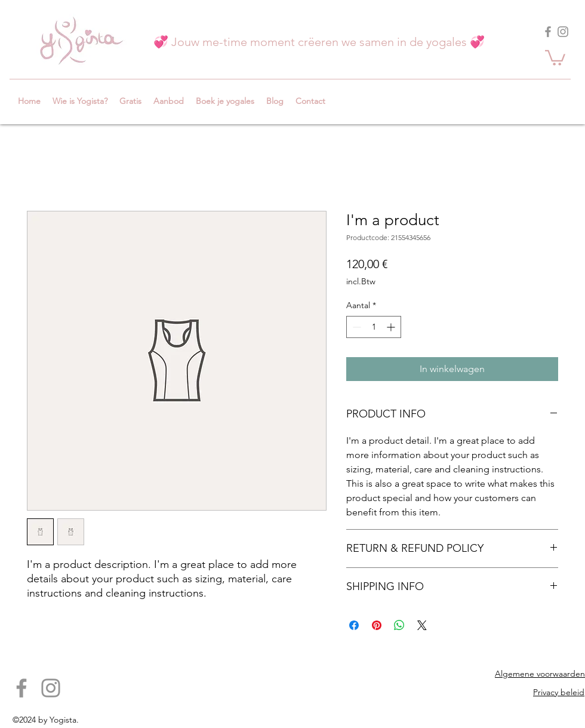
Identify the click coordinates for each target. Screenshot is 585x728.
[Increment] (392, 327)
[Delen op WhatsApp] (399, 625)
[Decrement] (355, 327)
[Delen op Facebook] (354, 625)
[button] (555, 57)
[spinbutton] (374, 327)
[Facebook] (548, 32)
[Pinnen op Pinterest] (377, 625)
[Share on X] (422, 625)
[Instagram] (563, 32)
